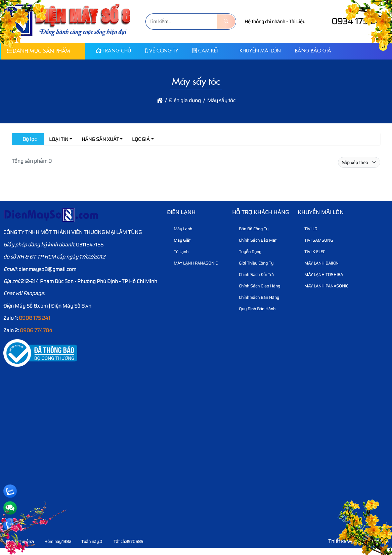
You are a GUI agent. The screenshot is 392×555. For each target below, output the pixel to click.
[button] (367, 51)
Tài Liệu (297, 22)
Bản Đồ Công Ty (251, 229)
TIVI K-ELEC (312, 252)
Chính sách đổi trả (254, 274)
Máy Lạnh (180, 229)
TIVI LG (308, 229)
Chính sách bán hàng (256, 297)
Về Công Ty (162, 51)
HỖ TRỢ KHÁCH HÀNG (260, 212)
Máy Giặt (180, 240)
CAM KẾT (206, 51)
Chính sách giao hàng (257, 286)
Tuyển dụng (248, 252)
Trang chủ (113, 51)
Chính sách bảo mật (255, 240)
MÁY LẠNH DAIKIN (319, 263)
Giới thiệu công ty (254, 263)
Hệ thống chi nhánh (265, 22)
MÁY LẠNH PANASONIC (193, 263)
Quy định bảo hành (255, 309)
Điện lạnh (181, 212)
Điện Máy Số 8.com (26, 306)
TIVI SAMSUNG (316, 240)
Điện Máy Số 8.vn (71, 306)
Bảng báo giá (313, 51)
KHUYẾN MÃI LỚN (257, 51)
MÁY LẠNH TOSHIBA (321, 274)
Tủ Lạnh (179, 252)
